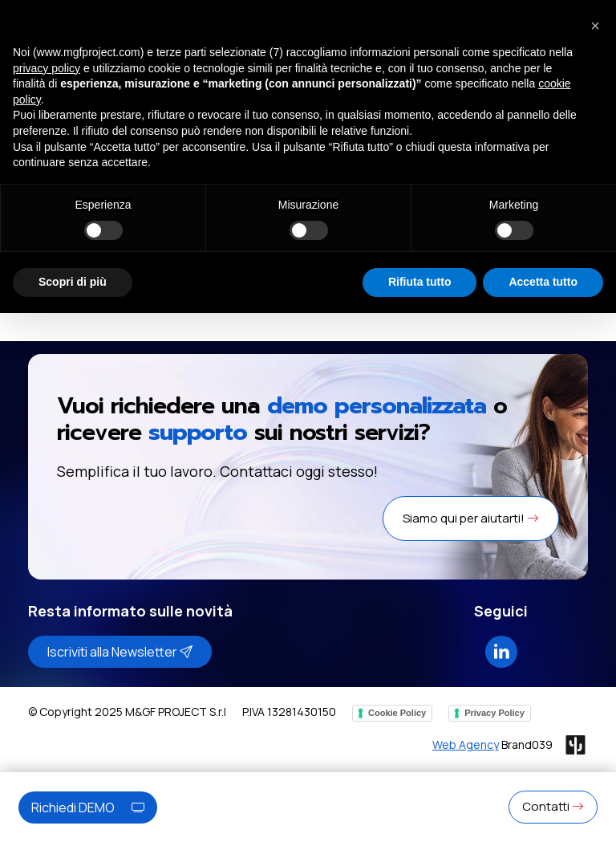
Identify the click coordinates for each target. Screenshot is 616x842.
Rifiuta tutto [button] (420, 282)
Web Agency (466, 744)
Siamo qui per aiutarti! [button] (471, 518)
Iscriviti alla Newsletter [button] (120, 652)
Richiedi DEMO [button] (88, 807)
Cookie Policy (397, 713)
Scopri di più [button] (73, 282)
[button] (595, 26)
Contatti (553, 806)
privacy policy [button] (47, 68)
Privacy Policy (494, 713)
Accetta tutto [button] (543, 282)
